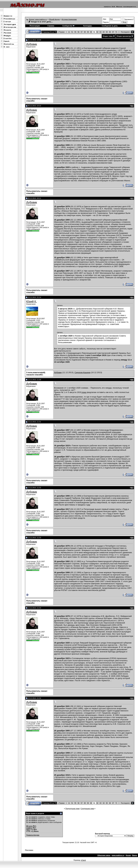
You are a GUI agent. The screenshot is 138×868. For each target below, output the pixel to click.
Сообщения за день (110, 26)
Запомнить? (128, 19)
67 (113, 32)
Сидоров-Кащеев (82, 372)
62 (97, 32)
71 (116, 32)
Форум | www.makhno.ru (38, 19)
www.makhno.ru (118, 855)
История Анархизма (69, 19)
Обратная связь (104, 855)
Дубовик (32, 44)
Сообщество (68, 26)
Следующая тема (87, 809)
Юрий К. (31, 301)
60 (91, 32)
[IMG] (28, 830)
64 (104, 32)
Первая (61, 32)
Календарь (88, 26)
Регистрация (35, 26)
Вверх (135, 855)
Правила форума (33, 835)
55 (75, 32)
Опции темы (108, 36)
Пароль (106, 22)
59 (88, 32)
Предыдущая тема (72, 809)
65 (107, 32)
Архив (128, 855)
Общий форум (54, 19)
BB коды (29, 826)
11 (69, 32)
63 (101, 32)
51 (72, 32)
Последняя (126, 32)
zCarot (83, 860)
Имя (104, 19)
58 (85, 32)
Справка (51, 26)
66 (110, 32)
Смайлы (29, 828)
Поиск (129, 26)
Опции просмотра (124, 36)
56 (78, 32)
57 (82, 32)
